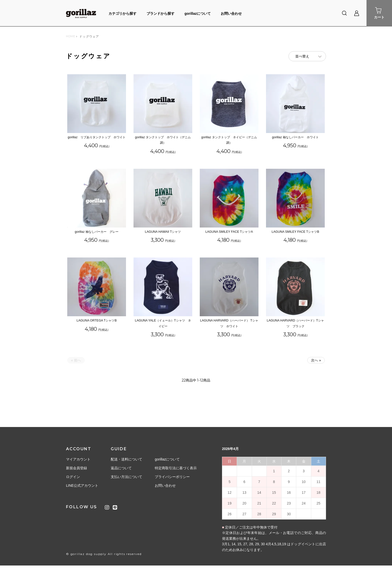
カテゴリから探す (122, 13)
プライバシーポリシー (172, 480)
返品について (121, 471)
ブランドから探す (160, 13)
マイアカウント (78, 463)
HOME (71, 36)
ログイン (73, 480)
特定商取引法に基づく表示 (176, 471)
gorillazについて (198, 13)
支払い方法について (126, 480)
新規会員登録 (76, 471)
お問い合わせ (231, 13)
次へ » (316, 364)
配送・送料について (126, 463)
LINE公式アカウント (82, 489)
